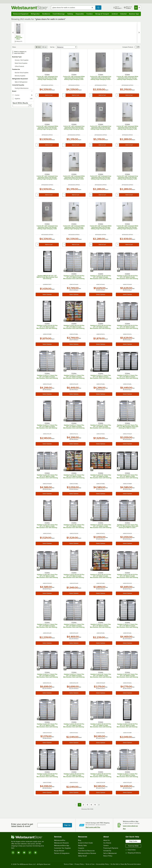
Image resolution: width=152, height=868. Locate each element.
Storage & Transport (102, 14)
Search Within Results (20, 103)
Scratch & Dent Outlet (85, 843)
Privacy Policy (79, 864)
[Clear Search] (92, 8)
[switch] (137, 47)
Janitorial (115, 14)
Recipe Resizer (59, 851)
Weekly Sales (82, 845)
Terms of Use (90, 864)
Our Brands (107, 843)
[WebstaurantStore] (29, 837)
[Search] (30, 106)
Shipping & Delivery (133, 853)
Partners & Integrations (62, 853)
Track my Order (133, 846)
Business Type (134, 14)
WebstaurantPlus (60, 840)
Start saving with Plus (93, 827)
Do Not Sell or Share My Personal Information (126, 864)
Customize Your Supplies (62, 848)
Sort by (52, 47)
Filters (14, 47)
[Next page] (99, 805)
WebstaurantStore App (62, 845)
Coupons (81, 848)
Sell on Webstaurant (110, 853)
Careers (106, 845)
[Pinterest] (35, 853)
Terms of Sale (68, 864)
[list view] (44, 47)
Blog (80, 840)
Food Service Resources (86, 851)
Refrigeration (35, 14)
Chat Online (131, 850)
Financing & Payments (111, 848)
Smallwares (46, 14)
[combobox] (73, 8)
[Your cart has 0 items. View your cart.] (138, 8)
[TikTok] (30, 853)
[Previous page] (76, 805)
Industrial (123, 14)
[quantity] (37, 95)
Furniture (90, 14)
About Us (107, 840)
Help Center (133, 841)
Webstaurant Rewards (61, 843)
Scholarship (107, 851)
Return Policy (108, 856)
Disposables (80, 14)
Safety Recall (82, 856)
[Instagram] (13, 853)
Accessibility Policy (103, 864)
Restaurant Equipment (21, 14)
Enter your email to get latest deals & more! (22, 825)
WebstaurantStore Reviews (87, 853)
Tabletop (70, 14)
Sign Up (67, 825)
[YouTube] (19, 853)
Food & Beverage (59, 14)
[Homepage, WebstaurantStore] (29, 8)
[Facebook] (24, 853)
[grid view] (38, 47)
